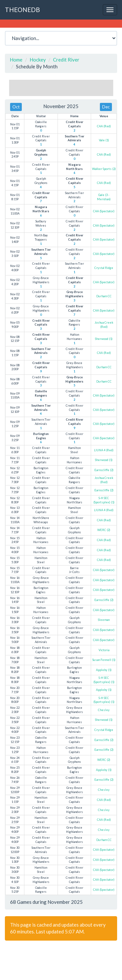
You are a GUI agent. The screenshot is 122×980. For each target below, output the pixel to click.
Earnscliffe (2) (104, 470)
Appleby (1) (104, 670)
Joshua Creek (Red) (104, 325)
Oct (16, 107)
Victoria (104, 650)
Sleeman (104, 620)
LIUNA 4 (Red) (104, 450)
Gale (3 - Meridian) (104, 197)
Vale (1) (104, 140)
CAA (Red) (104, 126)
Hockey (38, 60)
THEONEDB (22, 10)
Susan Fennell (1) (104, 660)
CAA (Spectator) (104, 211)
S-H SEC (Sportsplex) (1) (104, 500)
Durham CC (104, 296)
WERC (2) (104, 530)
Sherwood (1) (104, 339)
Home (16, 60)
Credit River (66, 60)
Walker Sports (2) (104, 169)
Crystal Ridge (104, 268)
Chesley (104, 710)
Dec (106, 107)
